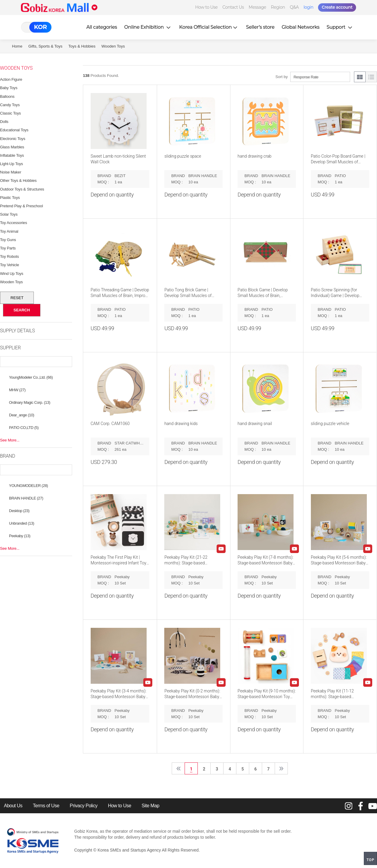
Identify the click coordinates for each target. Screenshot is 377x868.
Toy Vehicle (10, 265)
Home (17, 46)
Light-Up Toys (12, 164)
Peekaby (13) (20, 536)
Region (278, 7)
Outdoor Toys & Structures (22, 189)
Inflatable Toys (12, 155)
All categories (102, 27)
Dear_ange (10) (22, 415)
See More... (10, 440)
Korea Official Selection (209, 27)
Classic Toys (10, 113)
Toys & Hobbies (82, 46)
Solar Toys (9, 214)
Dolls (4, 122)
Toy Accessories (13, 223)
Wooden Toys (113, 46)
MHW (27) (17, 390)
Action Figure (11, 79)
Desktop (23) (19, 511)
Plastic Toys (10, 198)
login (308, 7)
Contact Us (233, 7)
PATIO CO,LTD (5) (24, 428)
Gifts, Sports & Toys (45, 46)
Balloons (7, 96)
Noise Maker (11, 172)
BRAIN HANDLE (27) (26, 498)
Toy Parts (8, 248)
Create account (337, 7)
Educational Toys (14, 130)
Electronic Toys (13, 139)
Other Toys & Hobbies (18, 181)
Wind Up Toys (12, 274)
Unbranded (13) (22, 523)
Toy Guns (8, 240)
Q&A (294, 7)
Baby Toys (9, 88)
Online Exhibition (148, 27)
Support (340, 27)
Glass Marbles (12, 147)
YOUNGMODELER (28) (28, 486)
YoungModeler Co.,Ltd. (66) (31, 377)
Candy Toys (10, 105)
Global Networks (300, 27)
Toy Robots (9, 256)
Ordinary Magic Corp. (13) (30, 402)
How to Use (206, 7)
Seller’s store (260, 27)
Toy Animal (9, 231)
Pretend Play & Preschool (21, 206)
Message (257, 7)
